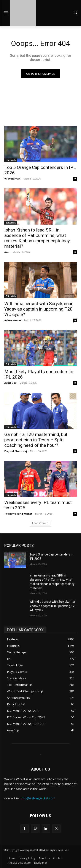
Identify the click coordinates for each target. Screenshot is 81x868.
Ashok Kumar (13, 320)
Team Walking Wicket (18, 514)
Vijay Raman (12, 179)
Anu (7, 252)
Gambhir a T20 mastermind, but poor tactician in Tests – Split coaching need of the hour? (36, 440)
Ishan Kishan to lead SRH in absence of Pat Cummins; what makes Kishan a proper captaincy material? (37, 238)
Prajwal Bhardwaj (16, 451)
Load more (40, 523)
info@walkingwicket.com (38, 798)
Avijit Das (10, 383)
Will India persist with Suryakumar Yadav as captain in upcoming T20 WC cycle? (38, 309)
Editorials (11, 160)
